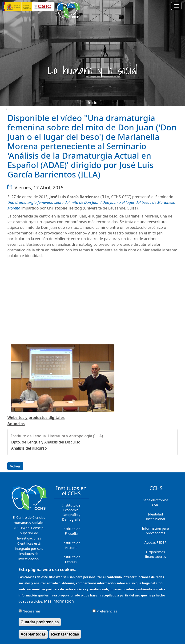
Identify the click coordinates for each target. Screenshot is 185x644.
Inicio (93, 103)
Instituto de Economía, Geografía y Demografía (71, 512)
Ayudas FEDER (155, 542)
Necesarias (32, 611)
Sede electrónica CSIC (156, 502)
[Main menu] (176, 6)
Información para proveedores (155, 531)
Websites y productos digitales (36, 418)
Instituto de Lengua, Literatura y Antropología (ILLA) (57, 436)
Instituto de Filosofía (71, 531)
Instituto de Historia (71, 545)
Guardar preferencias (40, 622)
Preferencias (107, 611)
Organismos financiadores (155, 554)
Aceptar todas (33, 634)
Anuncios (16, 424)
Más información (59, 601)
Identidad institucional (155, 517)
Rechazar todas (65, 634)
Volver (15, 466)
